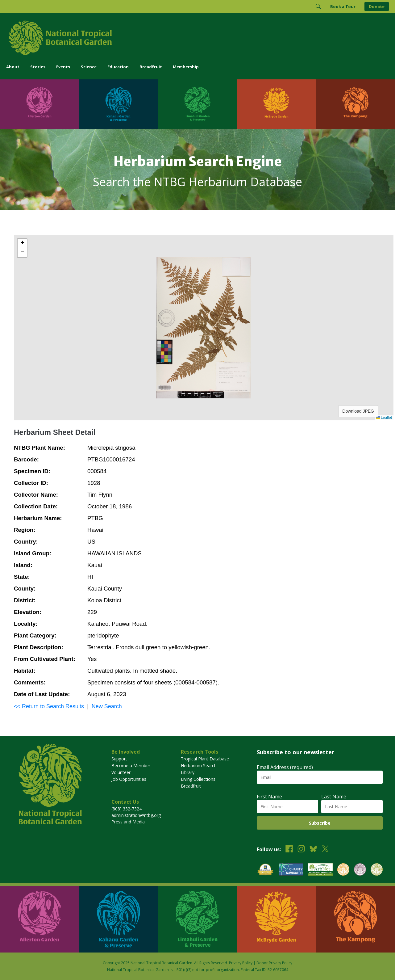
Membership (186, 67)
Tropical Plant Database (205, 759)
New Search (107, 706)
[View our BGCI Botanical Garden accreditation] (343, 870)
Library (188, 772)
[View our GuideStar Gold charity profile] (265, 870)
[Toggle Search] (318, 6)
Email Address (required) (285, 767)
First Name (269, 797)
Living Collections (198, 779)
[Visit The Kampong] (355, 104)
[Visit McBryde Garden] (276, 104)
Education (118, 67)
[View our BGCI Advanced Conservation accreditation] (377, 870)
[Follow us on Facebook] (289, 850)
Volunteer (121, 772)
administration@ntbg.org (136, 815)
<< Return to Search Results (49, 706)
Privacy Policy (241, 963)
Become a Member (131, 765)
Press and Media (128, 822)
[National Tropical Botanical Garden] (197, 38)
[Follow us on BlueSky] (313, 850)
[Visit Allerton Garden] (39, 104)
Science (89, 67)
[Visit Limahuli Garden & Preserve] (197, 104)
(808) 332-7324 (127, 809)
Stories (38, 67)
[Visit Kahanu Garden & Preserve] (118, 104)
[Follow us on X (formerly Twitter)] (325, 850)
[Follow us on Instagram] (301, 850)
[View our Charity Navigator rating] (291, 870)
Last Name (334, 797)
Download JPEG (358, 411)
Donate (377, 6)
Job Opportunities (129, 779)
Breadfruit (151, 67)
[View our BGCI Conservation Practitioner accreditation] (360, 870)
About (13, 67)
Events (63, 67)
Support (119, 759)
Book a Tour (343, 6)
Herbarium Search (199, 765)
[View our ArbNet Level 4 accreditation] (320, 870)
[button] (22, 243)
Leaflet (384, 418)
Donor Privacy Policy (274, 963)
